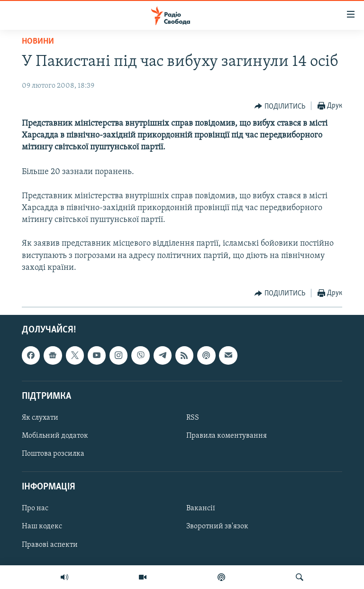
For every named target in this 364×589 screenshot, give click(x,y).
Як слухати (40, 418)
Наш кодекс (42, 527)
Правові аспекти (50, 545)
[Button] (280, 106)
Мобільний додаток (55, 436)
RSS (193, 418)
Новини (38, 41)
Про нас (35, 509)
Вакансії (201, 509)
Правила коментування (227, 436)
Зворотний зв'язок (217, 527)
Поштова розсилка (53, 454)
